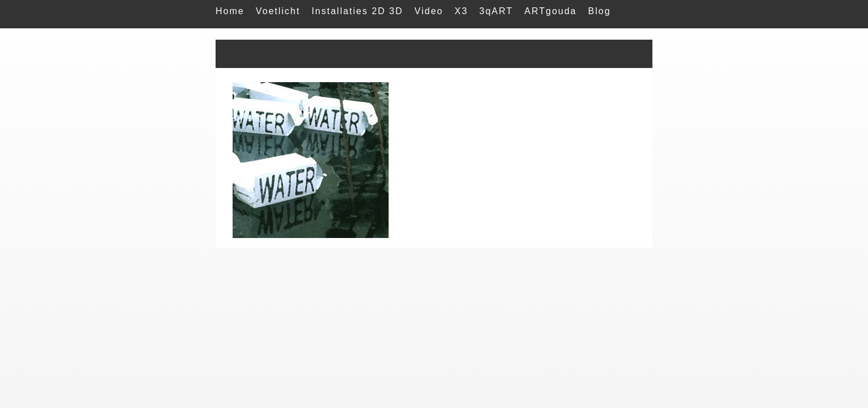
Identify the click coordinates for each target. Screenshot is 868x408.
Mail (226, 34)
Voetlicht (278, 11)
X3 (461, 11)
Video (429, 11)
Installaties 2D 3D (357, 11)
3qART (496, 11)
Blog (600, 11)
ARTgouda (550, 11)
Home (230, 11)
